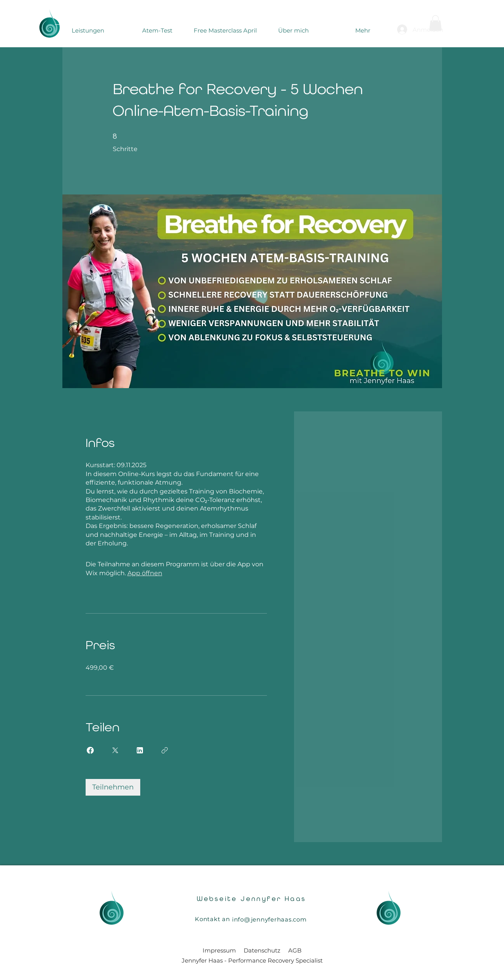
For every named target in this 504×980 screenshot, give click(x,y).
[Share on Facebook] (90, 750)
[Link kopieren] (165, 750)
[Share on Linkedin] (140, 750)
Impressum (219, 950)
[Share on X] (115, 750)
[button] (435, 23)
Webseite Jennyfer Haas (252, 899)
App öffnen (145, 573)
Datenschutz (262, 950)
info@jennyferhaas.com (269, 919)
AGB (295, 950)
